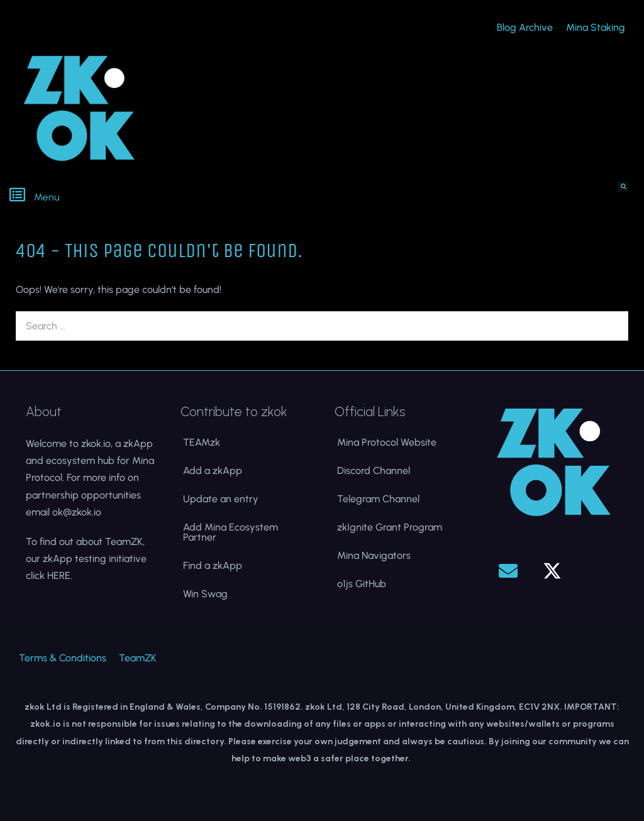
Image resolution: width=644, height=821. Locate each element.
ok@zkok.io (77, 512)
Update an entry (221, 499)
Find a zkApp (213, 565)
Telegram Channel (378, 499)
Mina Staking (596, 27)
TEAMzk (202, 442)
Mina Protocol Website (387, 442)
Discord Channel (374, 471)
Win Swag (205, 594)
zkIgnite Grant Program (390, 527)
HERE (59, 576)
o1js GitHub (362, 584)
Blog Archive (525, 27)
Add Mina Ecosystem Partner (230, 532)
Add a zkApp (213, 471)
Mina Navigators (374, 555)
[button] (161, 196)
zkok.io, (97, 444)
